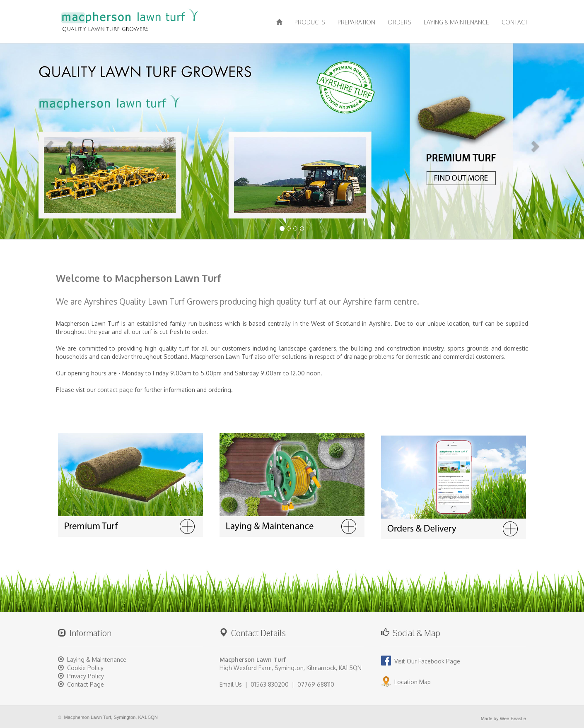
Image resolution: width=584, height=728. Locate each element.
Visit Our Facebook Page (421, 661)
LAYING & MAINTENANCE (456, 22)
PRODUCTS (310, 22)
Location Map (406, 682)
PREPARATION (356, 22)
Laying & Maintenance (97, 660)
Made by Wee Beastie (503, 718)
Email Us (231, 684)
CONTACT (515, 22)
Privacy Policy (86, 676)
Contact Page (86, 684)
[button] (44, 141)
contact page (115, 390)
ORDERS (399, 22)
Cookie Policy (85, 668)
